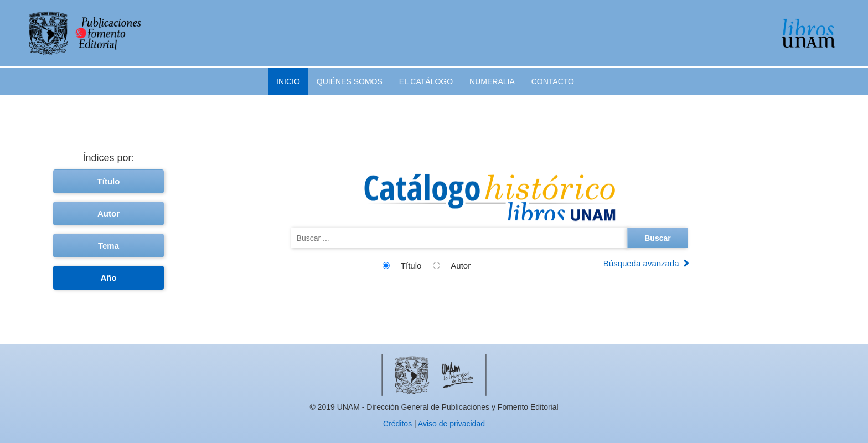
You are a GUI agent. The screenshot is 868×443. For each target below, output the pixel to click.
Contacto (553, 81)
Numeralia (492, 81)
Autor (108, 213)
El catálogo (426, 81)
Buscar (657, 238)
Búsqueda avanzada (647, 263)
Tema (108, 246)
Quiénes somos (350, 81)
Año (108, 278)
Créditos (397, 424)
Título (109, 181)
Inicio (288, 81)
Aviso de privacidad (451, 424)
